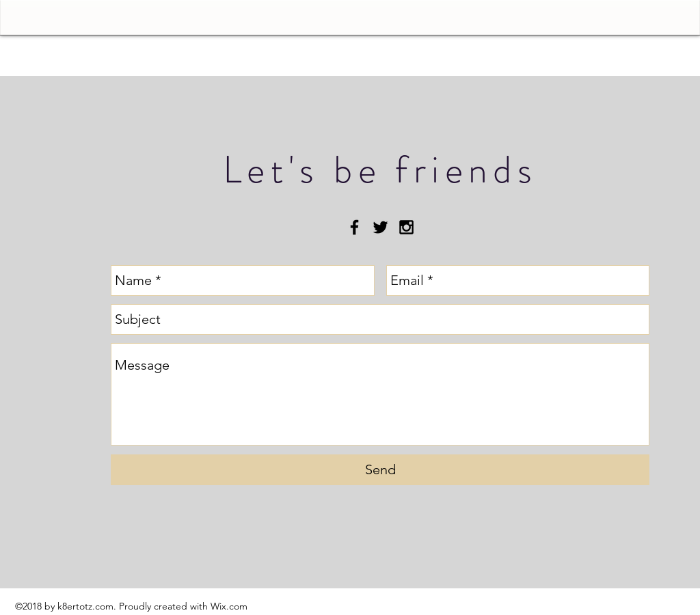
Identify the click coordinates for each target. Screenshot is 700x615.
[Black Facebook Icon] (354, 227)
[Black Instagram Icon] (406, 227)
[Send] (380, 470)
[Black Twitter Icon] (380, 227)
